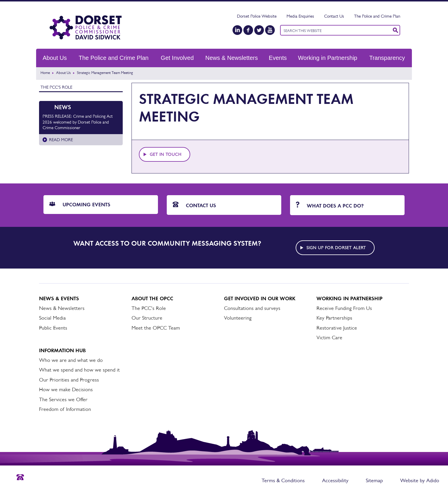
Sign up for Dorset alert (336, 248)
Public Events (53, 328)
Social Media (52, 318)
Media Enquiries (300, 16)
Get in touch (166, 154)
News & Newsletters (231, 58)
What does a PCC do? (330, 205)
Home (45, 73)
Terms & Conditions (283, 480)
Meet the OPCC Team (156, 328)
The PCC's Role (56, 87)
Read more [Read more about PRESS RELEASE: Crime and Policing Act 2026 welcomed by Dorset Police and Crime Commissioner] (61, 140)
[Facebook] (248, 30)
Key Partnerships (334, 318)
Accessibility (335, 480)
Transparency (387, 58)
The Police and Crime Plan (377, 16)
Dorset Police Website (257, 16)
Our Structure (147, 318)
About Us (55, 58)
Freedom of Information (65, 409)
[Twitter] (259, 30)
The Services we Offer (63, 399)
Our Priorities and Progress (69, 380)
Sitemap (374, 480)
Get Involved (177, 58)
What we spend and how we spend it (79, 370)
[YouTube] (270, 30)
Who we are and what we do (71, 360)
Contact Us (334, 16)
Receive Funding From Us (344, 308)
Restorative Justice (337, 328)
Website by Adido (420, 480)
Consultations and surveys (252, 308)
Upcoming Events (80, 205)
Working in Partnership (328, 58)
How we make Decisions (66, 389)
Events (278, 58)
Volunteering (238, 318)
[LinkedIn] (237, 30)
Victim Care (329, 338)
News (63, 107)
